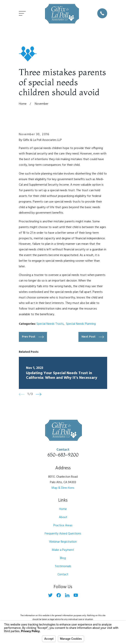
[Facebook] (59, 595)
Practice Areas (63, 526)
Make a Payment (63, 550)
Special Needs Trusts (50, 324)
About (63, 517)
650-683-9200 (63, 455)
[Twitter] (50, 595)
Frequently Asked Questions (63, 534)
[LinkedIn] (67, 595)
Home (63, 509)
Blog (63, 558)
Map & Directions (63, 488)
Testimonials (63, 566)
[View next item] (39, 394)
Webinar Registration (63, 542)
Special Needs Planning (81, 324)
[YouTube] (76, 595)
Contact (63, 575)
